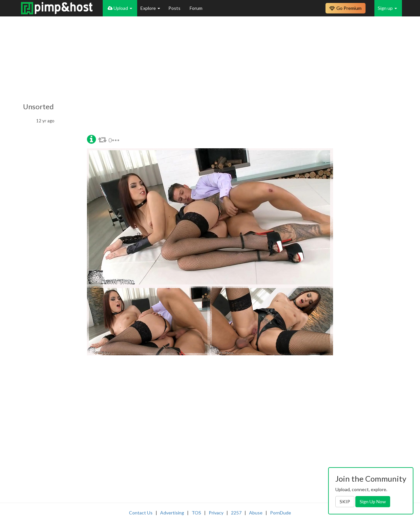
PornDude (281, 513)
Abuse (256, 513)
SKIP (345, 501)
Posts (175, 8)
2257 (236, 513)
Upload (120, 8)
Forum (196, 8)
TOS (196, 513)
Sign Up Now (373, 501)
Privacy (216, 513)
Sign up (387, 8)
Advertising (172, 513)
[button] (91, 139)
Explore (150, 8)
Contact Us (141, 513)
